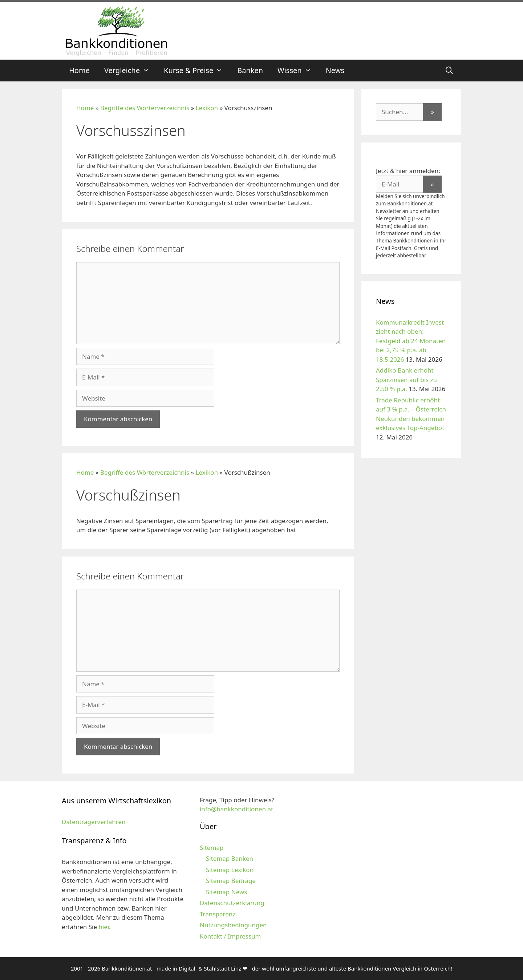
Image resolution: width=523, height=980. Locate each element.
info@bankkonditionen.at (236, 809)
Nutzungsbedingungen (233, 925)
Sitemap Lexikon (230, 870)
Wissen (298, 71)
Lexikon (207, 108)
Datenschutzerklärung (232, 903)
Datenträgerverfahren (94, 822)
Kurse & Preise (197, 71)
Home (79, 70)
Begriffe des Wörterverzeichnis (145, 108)
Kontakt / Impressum (230, 936)
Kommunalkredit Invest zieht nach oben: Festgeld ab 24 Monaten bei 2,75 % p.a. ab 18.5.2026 (411, 341)
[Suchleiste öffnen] (449, 71)
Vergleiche (130, 71)
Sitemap (212, 848)
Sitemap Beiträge (231, 881)
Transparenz (218, 914)
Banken (250, 70)
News (335, 70)
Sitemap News (226, 892)
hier (104, 927)
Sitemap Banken (230, 858)
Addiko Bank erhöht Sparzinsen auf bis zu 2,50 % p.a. (406, 379)
